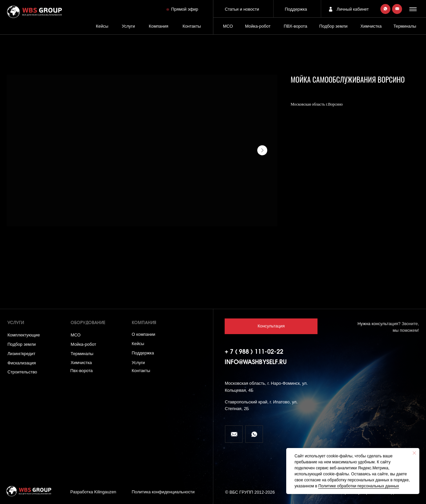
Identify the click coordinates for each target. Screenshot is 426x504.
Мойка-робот (258, 26)
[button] (414, 9)
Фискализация (21, 363)
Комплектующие (23, 335)
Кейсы (102, 26)
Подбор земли (21, 344)
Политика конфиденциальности (163, 492)
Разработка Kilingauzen (93, 492)
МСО (228, 26)
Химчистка (371, 26)
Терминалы (405, 26)
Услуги (128, 26)
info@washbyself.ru (256, 362)
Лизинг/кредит (21, 354)
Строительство (22, 372)
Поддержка (296, 9)
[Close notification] (414, 453)
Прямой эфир (185, 9)
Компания (159, 26)
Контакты (192, 26)
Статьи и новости (242, 9)
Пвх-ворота (81, 371)
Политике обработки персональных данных (359, 486)
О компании (144, 334)
